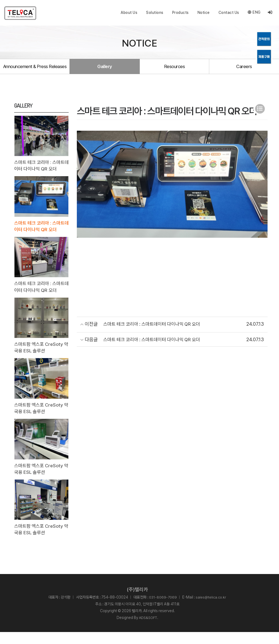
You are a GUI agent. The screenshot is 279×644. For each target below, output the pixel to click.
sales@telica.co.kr (212, 609)
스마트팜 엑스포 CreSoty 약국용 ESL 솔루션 (40, 357)
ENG (254, 13)
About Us (129, 13)
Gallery (104, 70)
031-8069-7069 (163, 609)
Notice (203, 13)
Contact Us (229, 13)
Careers (244, 70)
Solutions (155, 13)
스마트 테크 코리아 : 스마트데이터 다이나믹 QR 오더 (41, 173)
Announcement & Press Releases (35, 70)
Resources (174, 70)
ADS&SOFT (148, 630)
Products (180, 13)
